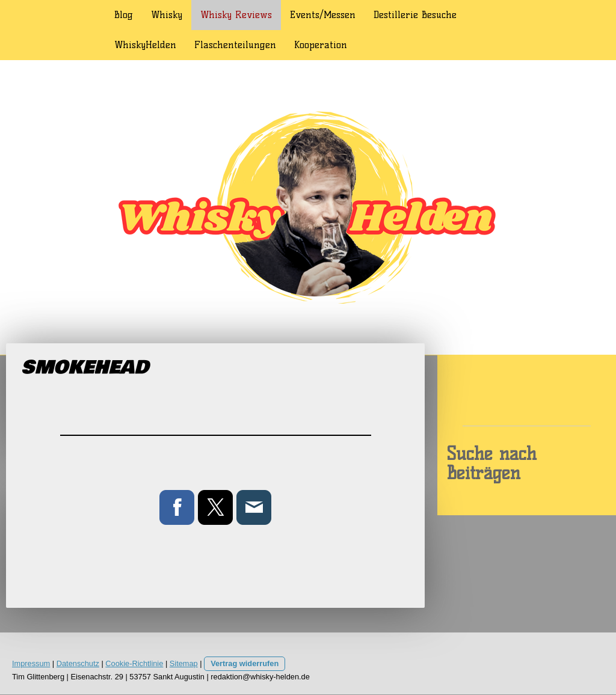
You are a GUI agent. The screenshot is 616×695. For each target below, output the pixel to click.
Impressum (31, 663)
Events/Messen (323, 15)
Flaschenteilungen (235, 45)
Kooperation (321, 45)
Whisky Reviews (236, 15)
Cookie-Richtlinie (134, 663)
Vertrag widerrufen (245, 663)
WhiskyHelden (145, 45)
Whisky (167, 15)
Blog (124, 15)
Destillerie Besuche (415, 15)
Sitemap (184, 663)
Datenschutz (78, 663)
